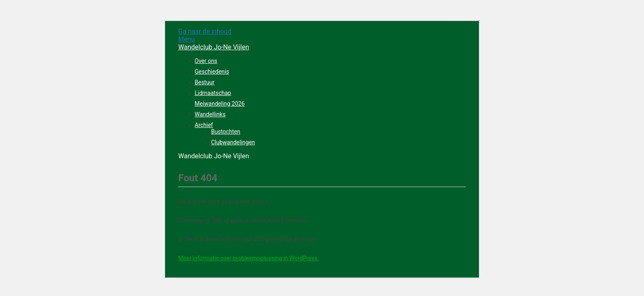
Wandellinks (210, 114)
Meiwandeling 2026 (220, 104)
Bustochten (226, 132)
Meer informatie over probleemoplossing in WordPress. (248, 258)
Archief (204, 125)
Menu (186, 39)
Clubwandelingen (233, 142)
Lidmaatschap (213, 93)
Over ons (206, 61)
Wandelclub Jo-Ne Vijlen (214, 47)
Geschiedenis (212, 72)
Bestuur (205, 82)
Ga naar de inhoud (205, 31)
